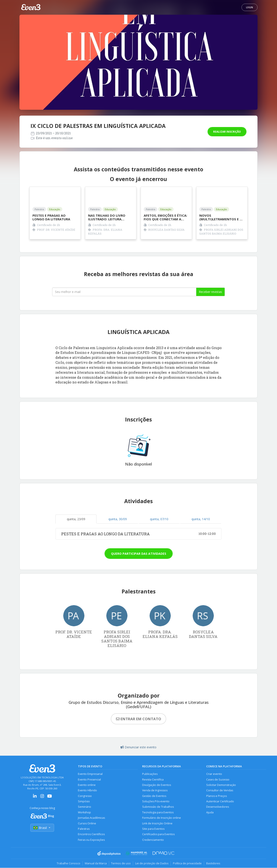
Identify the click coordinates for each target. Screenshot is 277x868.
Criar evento (214, 774)
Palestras (84, 829)
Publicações (150, 774)
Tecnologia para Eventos (158, 813)
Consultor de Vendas (220, 791)
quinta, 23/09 (76, 519)
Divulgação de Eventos (157, 785)
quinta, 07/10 (159, 519)
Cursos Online (87, 824)
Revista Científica (153, 780)
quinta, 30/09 (118, 519)
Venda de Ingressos (155, 791)
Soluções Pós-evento (156, 802)
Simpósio (84, 802)
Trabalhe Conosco (68, 864)
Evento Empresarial (90, 774)
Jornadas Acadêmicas (91, 818)
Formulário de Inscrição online (162, 818)
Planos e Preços (217, 796)
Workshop (85, 813)
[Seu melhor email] (124, 292)
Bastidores (213, 864)
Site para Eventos (153, 829)
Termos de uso (121, 864)
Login (250, 7)
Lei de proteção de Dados (152, 864)
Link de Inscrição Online (157, 824)
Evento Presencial (89, 780)
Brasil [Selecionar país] (42, 828)
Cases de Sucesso (218, 780)
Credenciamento (153, 840)
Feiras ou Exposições (91, 840)
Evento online (87, 785)
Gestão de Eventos (154, 796)
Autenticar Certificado (220, 802)
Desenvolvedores (218, 807)
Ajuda (210, 813)
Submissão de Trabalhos (158, 807)
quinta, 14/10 (201, 519)
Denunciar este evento (138, 747)
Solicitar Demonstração (221, 785)
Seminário (85, 807)
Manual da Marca (96, 864)
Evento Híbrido (87, 791)
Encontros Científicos (91, 835)
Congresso (85, 796)
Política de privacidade (188, 864)
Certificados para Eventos (158, 835)
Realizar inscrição (227, 132)
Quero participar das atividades (139, 554)
